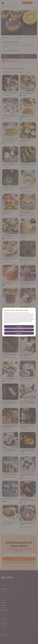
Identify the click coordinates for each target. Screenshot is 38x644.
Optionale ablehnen (19, 330)
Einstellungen (19, 327)
